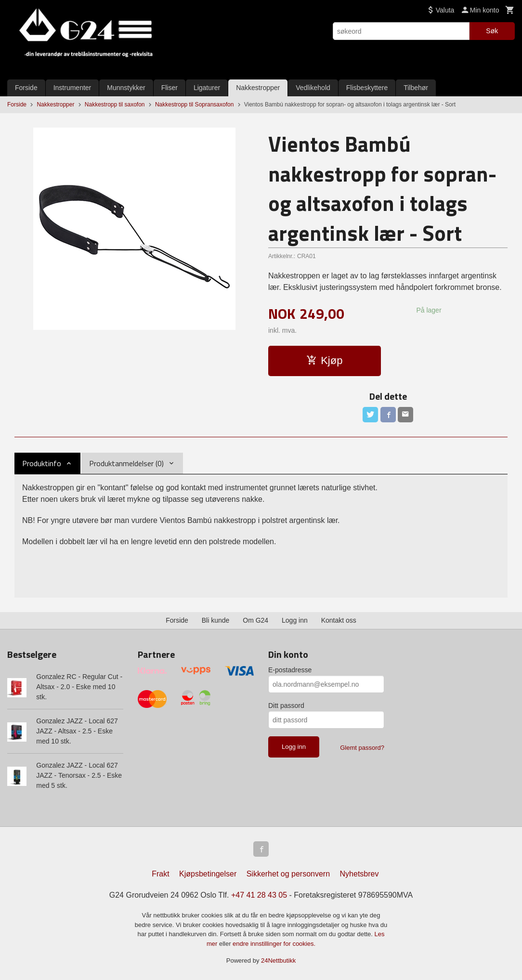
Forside (26, 88)
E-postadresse (290, 670)
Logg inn (295, 620)
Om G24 (255, 620)
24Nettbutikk (278, 960)
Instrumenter (72, 88)
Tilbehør (416, 88)
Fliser (170, 88)
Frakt (160, 874)
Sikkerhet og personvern (288, 874)
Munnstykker (126, 88)
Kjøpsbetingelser (208, 874)
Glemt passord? (362, 748)
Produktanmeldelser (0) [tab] (126, 463)
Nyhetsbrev (359, 874)
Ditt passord (286, 706)
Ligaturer (207, 88)
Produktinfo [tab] (42, 463)
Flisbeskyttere (367, 88)
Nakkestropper (258, 88)
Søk (492, 31)
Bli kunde (216, 620)
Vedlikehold (313, 88)
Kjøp (324, 360)
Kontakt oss (339, 620)
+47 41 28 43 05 (259, 895)
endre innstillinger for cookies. (274, 944)
